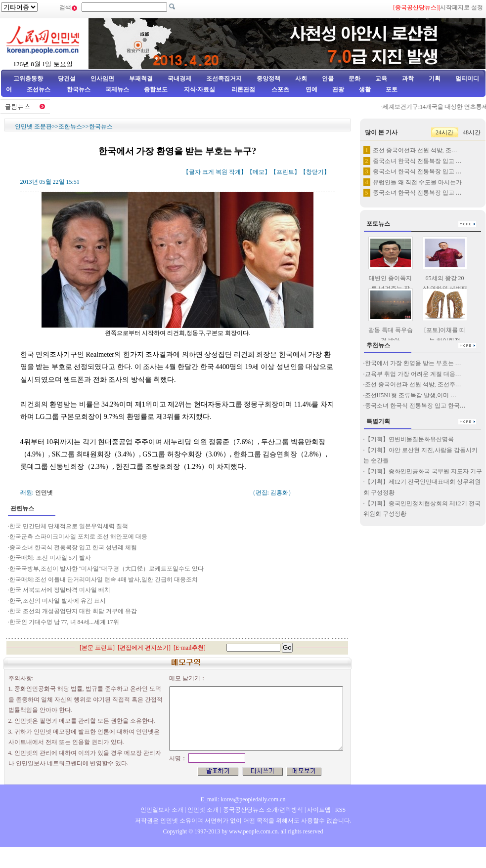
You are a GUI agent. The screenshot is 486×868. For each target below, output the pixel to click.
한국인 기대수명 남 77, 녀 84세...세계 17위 (64, 622)
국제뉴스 (117, 89)
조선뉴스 (39, 89)
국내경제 (179, 79)
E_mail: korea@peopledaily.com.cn (243, 799)
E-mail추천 (190, 648)
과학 (408, 79)
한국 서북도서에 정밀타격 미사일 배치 (60, 590)
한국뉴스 (79, 89)
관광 (338, 89)
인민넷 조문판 (33, 126)
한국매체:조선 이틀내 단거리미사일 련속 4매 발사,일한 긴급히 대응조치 (104, 579)
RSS (340, 810)
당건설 (67, 79)
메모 (259, 172)
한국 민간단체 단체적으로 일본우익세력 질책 (69, 526)
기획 (435, 79)
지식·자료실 (200, 89)
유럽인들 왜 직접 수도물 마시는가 (417, 182)
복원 (221, 172)
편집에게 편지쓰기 (144, 648)
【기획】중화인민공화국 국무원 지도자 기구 (423, 471)
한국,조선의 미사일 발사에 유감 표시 (58, 601)
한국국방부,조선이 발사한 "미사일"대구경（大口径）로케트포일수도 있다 (107, 569)
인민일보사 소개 (162, 810)
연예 (311, 89)
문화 (354, 79)
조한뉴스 (70, 126)
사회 (301, 79)
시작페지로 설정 (462, 7)
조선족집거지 (224, 79)
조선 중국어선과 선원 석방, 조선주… (413, 384)
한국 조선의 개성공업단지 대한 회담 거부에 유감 (73, 611)
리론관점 (243, 89)
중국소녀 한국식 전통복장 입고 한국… (415, 406)
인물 (328, 79)
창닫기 (315, 172)
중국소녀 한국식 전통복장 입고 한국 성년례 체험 (73, 547)
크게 (208, 172)
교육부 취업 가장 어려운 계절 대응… (413, 374)
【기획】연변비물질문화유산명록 (409, 439)
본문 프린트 (97, 648)
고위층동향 (28, 79)
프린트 (285, 172)
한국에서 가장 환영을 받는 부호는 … (413, 363)
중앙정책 (268, 79)
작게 (235, 172)
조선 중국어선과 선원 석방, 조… (415, 150)
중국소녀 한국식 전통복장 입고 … (417, 161)
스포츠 (280, 89)
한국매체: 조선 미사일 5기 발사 (50, 558)
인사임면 (102, 79)
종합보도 (156, 89)
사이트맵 (319, 810)
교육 (381, 79)
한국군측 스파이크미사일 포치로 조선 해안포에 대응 (78, 537)
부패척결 (141, 79)
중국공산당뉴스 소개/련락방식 (263, 810)
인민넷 (44, 493)
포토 (392, 89)
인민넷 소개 (202, 810)
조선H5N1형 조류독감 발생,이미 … (411, 395)
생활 (365, 89)
